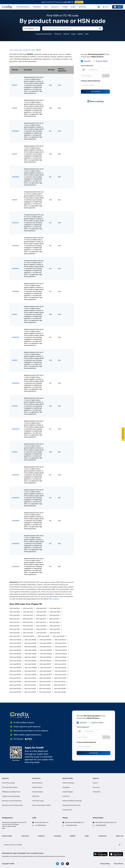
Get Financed (95, 92)
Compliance (66, 787)
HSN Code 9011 (41, 615)
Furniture (58, 34)
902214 (15, 200)
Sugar (73, 34)
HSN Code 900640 (46, 654)
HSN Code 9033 (15, 636)
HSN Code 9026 (28, 629)
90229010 (15, 475)
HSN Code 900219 (15, 643)
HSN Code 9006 (28, 612)
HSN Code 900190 (45, 640)
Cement (66, 34)
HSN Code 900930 (45, 671)
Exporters (5, 778)
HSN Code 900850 (15, 668)
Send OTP (106, 76)
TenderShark (102, 836)
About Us (96, 778)
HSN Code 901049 (45, 678)
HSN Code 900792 (60, 664)
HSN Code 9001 (14, 608)
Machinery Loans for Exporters (12, 801)
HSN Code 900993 (30, 675)
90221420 (15, 246)
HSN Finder (36, 796)
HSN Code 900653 (30, 657)
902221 (15, 314)
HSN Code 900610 (61, 650)
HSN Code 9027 (41, 629)
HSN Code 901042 (30, 678)
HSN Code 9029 (15, 633)
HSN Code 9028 (55, 629)
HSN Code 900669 (30, 661)
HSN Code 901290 (15, 689)
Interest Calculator (68, 783)
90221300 (15, 177)
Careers (95, 783)
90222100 (15, 337)
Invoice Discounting (8, 783)
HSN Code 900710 (15, 664)
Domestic (87, 61)
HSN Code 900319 (15, 647)
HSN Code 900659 (46, 657)
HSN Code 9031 (41, 633)
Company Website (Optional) (90, 81)
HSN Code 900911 (46, 668)
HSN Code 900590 (46, 650)
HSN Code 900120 (44, 636)
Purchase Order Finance (10, 787)
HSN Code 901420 (45, 692)
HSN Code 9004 (55, 608)
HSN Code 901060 (15, 682)
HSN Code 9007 (42, 612)
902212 (15, 108)
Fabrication (25, 836)
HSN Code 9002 (28, 608)
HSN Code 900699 (60, 661)
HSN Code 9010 (28, 615)
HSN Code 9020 (54, 622)
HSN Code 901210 (59, 685)
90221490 (15, 269)
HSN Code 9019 (41, 622)
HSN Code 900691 (45, 661)
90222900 (16, 383)
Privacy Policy (105, 864)
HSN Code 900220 (30, 643)
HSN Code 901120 (15, 685)
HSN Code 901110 (60, 682)
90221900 (15, 292)
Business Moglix (7, 836)
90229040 (16, 544)
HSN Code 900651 (61, 654)
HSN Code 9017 (14, 622)
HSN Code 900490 (61, 647)
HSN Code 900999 (46, 675)
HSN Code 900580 (30, 650)
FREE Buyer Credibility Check (11, 792)
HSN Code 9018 (28, 622)
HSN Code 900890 (31, 668)
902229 (15, 360)
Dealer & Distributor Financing (72, 801)
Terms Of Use (118, 864)
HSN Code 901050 (60, 678)
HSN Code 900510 (15, 650)
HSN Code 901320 (45, 689)
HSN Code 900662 (15, 661)
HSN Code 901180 (30, 685)
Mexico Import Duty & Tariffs (41, 805)
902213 (15, 154)
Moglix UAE (119, 836)
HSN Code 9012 (54, 615)
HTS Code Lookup (38, 801)
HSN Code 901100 (45, 682)
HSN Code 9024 (55, 626)
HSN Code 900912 (61, 668)
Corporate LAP (67, 810)
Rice (87, 34)
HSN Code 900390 (30, 647)
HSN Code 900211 (60, 640)
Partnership (97, 792)
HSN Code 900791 (45, 664)
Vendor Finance (37, 787)
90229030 (16, 521)
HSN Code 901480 (60, 692)
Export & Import (102, 61)
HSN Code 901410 (30, 692)
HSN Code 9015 (41, 619)
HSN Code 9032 (55, 633)
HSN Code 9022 (28, 626)
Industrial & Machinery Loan (71, 805)
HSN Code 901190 (45, 685)
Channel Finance (38, 792)
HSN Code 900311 (60, 643)
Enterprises (36, 778)
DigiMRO (73, 836)
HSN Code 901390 (15, 692)
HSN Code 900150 (30, 640)
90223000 (16, 429)
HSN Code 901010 (61, 675)
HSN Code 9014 (28, 619)
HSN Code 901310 (30, 689)
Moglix (87, 836)
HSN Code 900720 (30, 664)
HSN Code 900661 (61, 657)
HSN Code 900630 (31, 654)
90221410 (15, 223)
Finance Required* (87, 66)
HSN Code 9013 (14, 619)
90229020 (16, 498)
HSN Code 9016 (54, 619)
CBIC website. (54, 599)
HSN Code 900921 (15, 671)
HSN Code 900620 (15, 654)
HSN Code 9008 (55, 612)
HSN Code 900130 (59, 636)
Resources (96, 787)
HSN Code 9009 (15, 615)
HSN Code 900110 (29, 636)
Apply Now (79, 2)
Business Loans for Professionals (12, 805)
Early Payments (37, 783)
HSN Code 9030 (28, 633)
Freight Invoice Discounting (11, 796)
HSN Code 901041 (15, 678)
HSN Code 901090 (30, 682)
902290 (15, 452)
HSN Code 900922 (30, 671)
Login (118, 7)
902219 (15, 85)
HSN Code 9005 (15, 612)
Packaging (57, 836)
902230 (15, 406)
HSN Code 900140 (15, 640)
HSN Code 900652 (15, 657)
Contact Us (66, 796)
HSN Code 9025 (15, 629)
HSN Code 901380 (60, 689)
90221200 (15, 131)
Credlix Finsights (68, 792)
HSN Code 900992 (15, 675)
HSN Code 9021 (14, 626)
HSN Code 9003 (41, 608)
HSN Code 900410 (45, 647)
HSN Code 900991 (60, 671)
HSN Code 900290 (46, 643)
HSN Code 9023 (41, 626)
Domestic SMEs (68, 778)
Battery (80, 34)
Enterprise (41, 836)
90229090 (16, 567)
